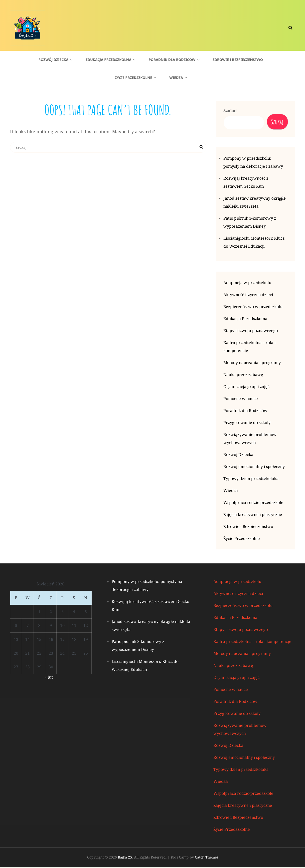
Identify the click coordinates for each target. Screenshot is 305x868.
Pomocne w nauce (241, 400)
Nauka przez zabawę (243, 376)
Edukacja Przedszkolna (111, 60)
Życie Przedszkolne (136, 78)
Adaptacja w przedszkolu (247, 284)
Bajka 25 (125, 858)
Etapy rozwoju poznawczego (251, 332)
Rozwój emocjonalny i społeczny (254, 467)
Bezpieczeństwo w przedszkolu (253, 308)
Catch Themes (207, 858)
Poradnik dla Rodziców (174, 60)
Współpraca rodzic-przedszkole (253, 503)
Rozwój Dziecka (56, 60)
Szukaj (230, 111)
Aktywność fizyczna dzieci (248, 296)
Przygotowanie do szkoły (247, 424)
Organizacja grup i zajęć (246, 388)
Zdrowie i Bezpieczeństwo (238, 60)
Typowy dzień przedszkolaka (251, 479)
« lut (49, 678)
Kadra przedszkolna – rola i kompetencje (249, 348)
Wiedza (178, 78)
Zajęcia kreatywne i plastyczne (253, 515)
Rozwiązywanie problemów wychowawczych (250, 439)
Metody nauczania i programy (252, 364)
